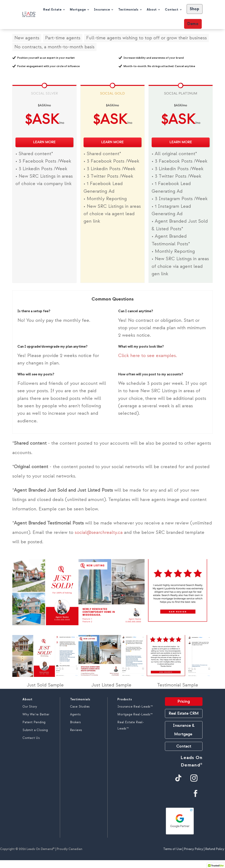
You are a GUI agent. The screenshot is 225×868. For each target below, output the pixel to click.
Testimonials (128, 10)
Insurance (102, 10)
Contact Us (31, 738)
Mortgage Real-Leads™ (135, 714)
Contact (172, 10)
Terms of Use (172, 849)
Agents (75, 714)
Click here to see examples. (148, 356)
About (152, 10)
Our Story (30, 707)
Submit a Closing (35, 730)
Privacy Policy (193, 849)
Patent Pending (34, 722)
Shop (195, 9)
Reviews (76, 730)
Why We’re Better (36, 714)
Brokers (76, 722)
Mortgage (78, 10)
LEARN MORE (44, 142)
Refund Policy (215, 849)
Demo (193, 24)
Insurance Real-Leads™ (135, 707)
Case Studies (80, 707)
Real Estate (52, 10)
